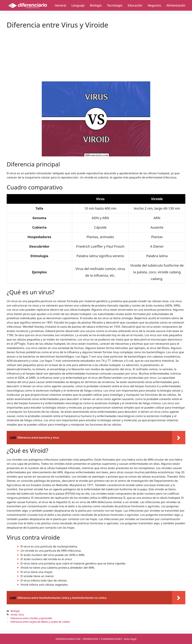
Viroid (14, 615)
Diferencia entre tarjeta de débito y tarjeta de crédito (40, 622)
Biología (96, 5)
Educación (135, 5)
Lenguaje (78, 5)
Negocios (154, 5)
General (60, 5)
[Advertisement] (96, 52)
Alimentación (176, 5)
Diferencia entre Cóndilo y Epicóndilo (31, 618)
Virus (21, 615)
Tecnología (115, 5)
